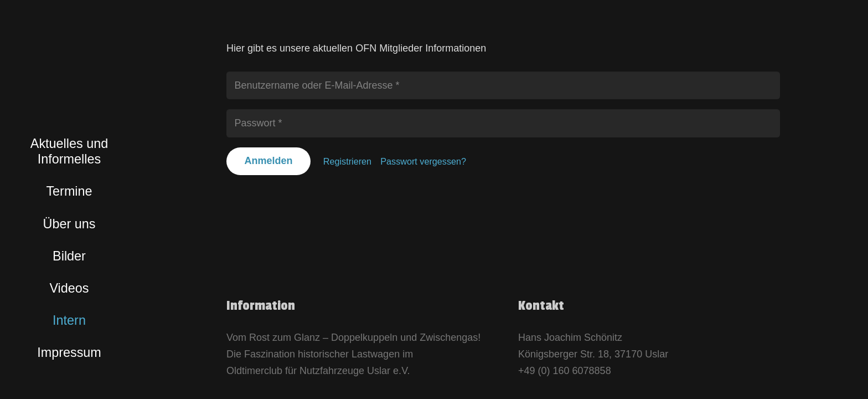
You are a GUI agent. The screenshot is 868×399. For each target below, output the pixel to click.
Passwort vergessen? (423, 161)
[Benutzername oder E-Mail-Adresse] (503, 85)
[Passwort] (503, 123)
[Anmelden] (268, 161)
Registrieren (347, 161)
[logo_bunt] (69, 72)
